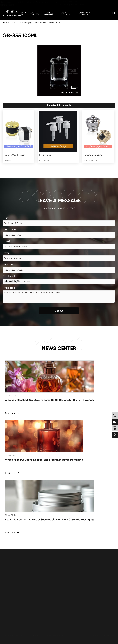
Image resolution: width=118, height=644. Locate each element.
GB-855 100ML (55, 23)
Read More (11, 161)
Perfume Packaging (48, 13)
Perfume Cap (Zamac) (94, 155)
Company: (8, 264)
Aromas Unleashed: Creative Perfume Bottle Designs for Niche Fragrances (50, 400)
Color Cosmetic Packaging (86, 13)
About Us (23, 13)
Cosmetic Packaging (66, 13)
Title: (6, 218)
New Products (34, 13)
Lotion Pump (45, 155)
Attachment (9, 276)
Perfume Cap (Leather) (15, 155)
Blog (104, 12)
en (111, 3)
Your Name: (9, 229)
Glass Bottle (40, 23)
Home (8, 23)
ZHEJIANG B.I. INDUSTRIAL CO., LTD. (29, 635)
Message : (9, 288)
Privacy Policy (110, 635)
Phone (6, 253)
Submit (59, 311)
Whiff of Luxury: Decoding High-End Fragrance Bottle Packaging (44, 460)
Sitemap (96, 635)
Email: (6, 241)
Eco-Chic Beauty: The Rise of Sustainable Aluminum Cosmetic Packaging (49, 519)
